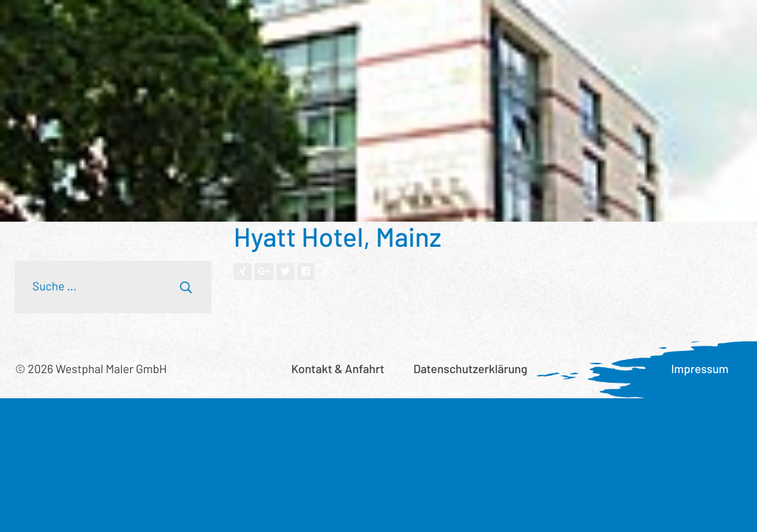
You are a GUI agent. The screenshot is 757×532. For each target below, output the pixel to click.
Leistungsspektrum (88, 25)
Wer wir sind (278, 25)
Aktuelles (595, 25)
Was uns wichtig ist (497, 25)
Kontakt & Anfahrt (338, 369)
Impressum (700, 369)
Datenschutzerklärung (470, 369)
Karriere (665, 25)
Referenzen (192, 25)
